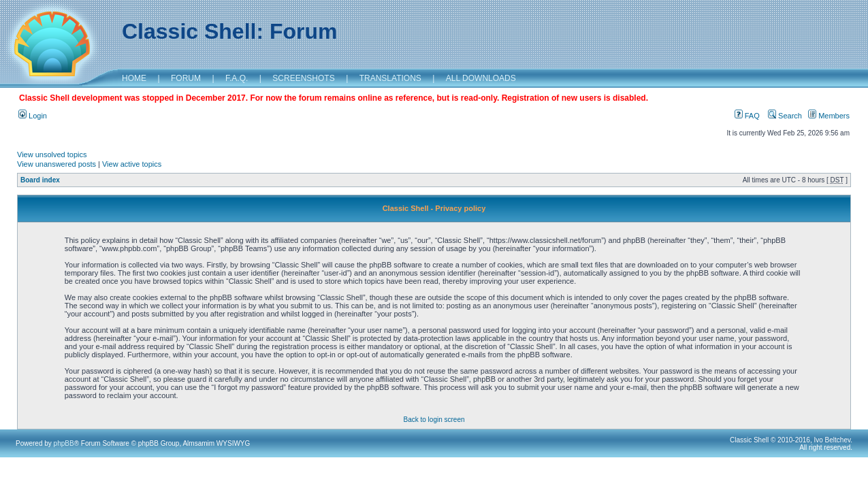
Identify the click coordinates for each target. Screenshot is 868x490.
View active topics (132, 164)
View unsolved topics (52, 154)
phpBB (64, 443)
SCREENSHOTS (303, 78)
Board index (40, 180)
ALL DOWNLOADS (481, 78)
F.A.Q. (237, 78)
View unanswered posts (57, 164)
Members (829, 116)
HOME (134, 78)
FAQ (747, 116)
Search (785, 116)
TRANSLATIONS (390, 78)
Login (33, 116)
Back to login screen (434, 420)
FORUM (186, 78)
